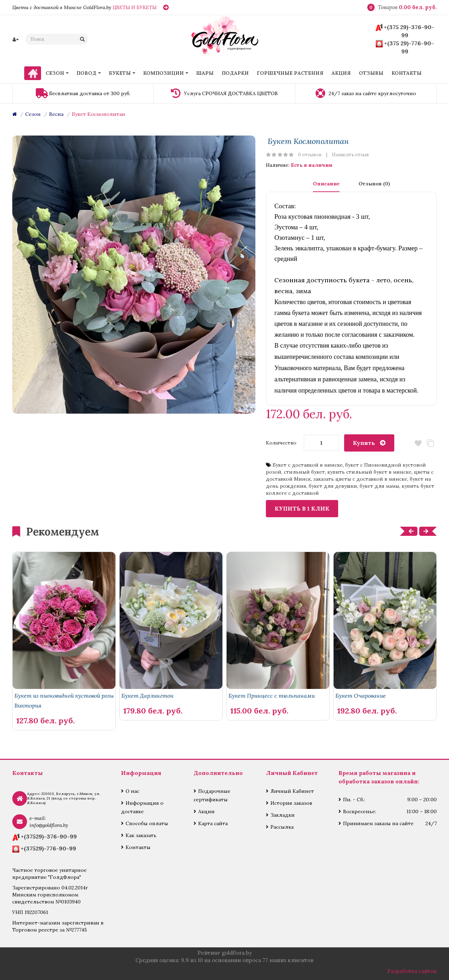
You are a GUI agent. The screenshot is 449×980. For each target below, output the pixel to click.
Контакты (138, 847)
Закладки (283, 815)
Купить (364, 443)
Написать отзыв (350, 155)
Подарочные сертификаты (212, 795)
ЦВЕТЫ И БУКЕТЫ (135, 7)
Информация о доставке (142, 807)
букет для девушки (333, 486)
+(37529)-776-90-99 (48, 848)
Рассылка (282, 827)
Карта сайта (213, 823)
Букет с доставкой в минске (308, 465)
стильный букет (304, 472)
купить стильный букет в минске (369, 472)
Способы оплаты (147, 823)
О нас (132, 791)
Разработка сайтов (412, 971)
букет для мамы (379, 486)
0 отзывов (310, 155)
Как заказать (141, 835)
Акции (206, 811)
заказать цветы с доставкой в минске (360, 479)
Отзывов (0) (374, 184)
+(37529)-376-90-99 (49, 836)
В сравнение (431, 443)
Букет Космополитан (99, 114)
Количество (281, 443)
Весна (56, 114)
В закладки (418, 443)
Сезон (33, 114)
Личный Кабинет (292, 791)
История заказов (291, 803)
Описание (326, 184)
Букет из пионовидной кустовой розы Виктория (64, 701)
